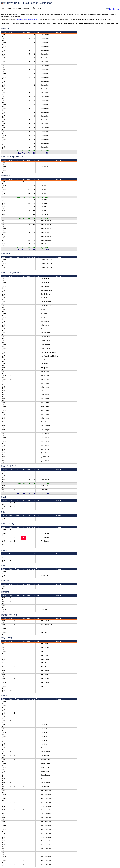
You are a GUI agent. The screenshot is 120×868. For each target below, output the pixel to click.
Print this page (113, 9)
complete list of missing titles (27, 20)
